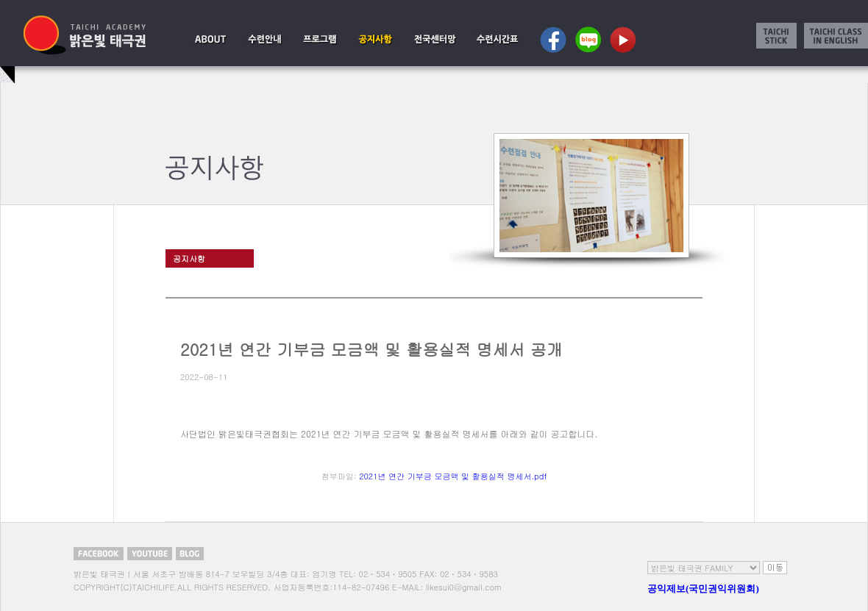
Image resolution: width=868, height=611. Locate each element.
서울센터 (435, 39)
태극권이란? (320, 39)
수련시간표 (497, 39)
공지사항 (375, 39)
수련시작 (264, 39)
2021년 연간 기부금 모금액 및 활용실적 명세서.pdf (453, 476)
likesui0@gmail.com (464, 587)
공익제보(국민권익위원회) (703, 589)
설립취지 (210, 39)
